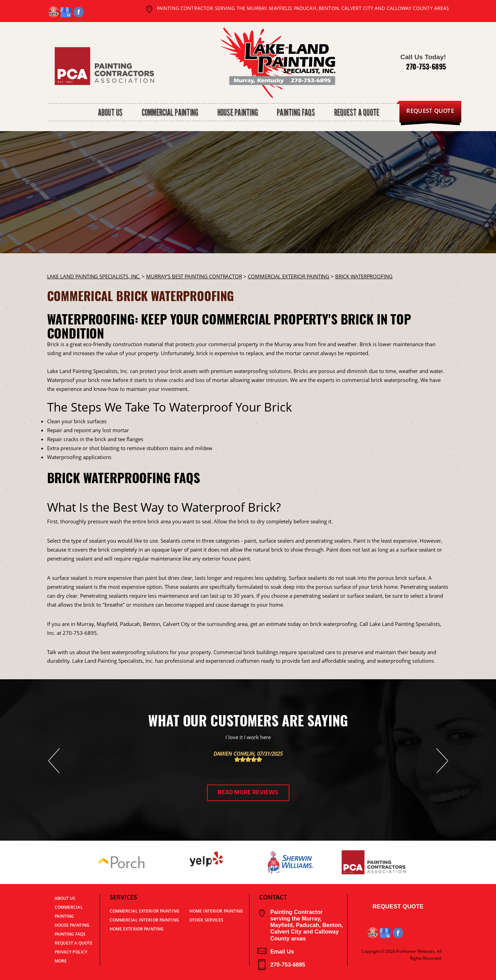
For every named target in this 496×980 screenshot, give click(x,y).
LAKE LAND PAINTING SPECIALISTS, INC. (94, 276)
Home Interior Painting (216, 911)
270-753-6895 (426, 66)
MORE (61, 961)
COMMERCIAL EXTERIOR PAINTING (289, 276)
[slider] (248, 759)
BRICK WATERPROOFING (364, 276)
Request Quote (398, 907)
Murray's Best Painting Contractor (194, 276)
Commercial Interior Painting (144, 920)
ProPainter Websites (415, 951)
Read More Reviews (248, 793)
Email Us (276, 952)
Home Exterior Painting (137, 929)
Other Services (207, 920)
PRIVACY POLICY (71, 952)
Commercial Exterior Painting (145, 911)
